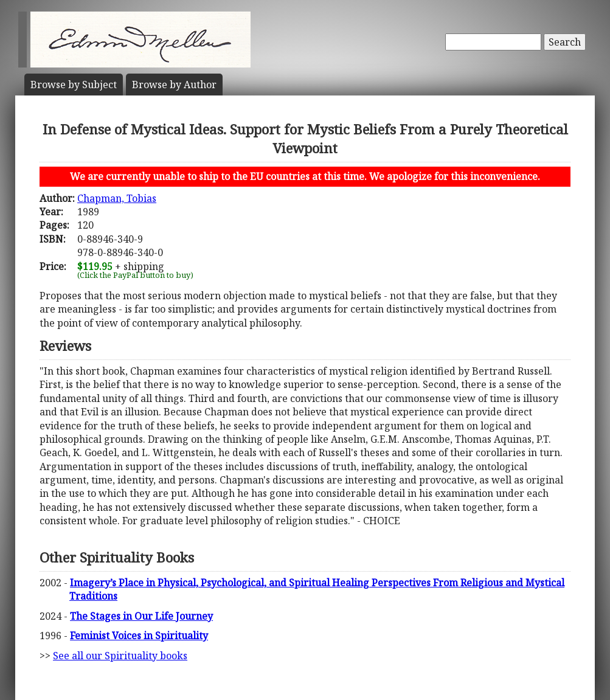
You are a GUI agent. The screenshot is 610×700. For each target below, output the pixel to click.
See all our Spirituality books (120, 656)
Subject (74, 85)
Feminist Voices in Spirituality (139, 636)
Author (174, 85)
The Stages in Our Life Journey (141, 616)
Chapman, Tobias (117, 198)
